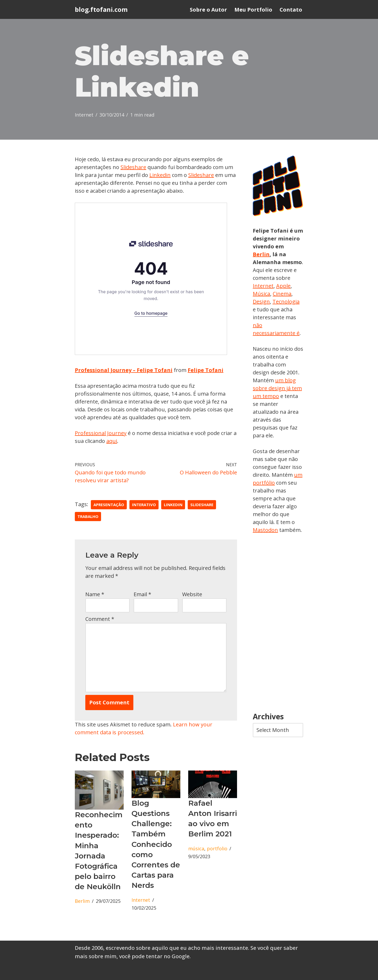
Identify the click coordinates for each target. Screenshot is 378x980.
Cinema (282, 294)
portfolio (217, 848)
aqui (112, 441)
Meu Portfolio (253, 10)
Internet (84, 115)
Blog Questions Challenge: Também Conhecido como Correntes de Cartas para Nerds (156, 844)
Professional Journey (101, 433)
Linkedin (160, 175)
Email (142, 594)
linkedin (173, 505)
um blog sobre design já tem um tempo (277, 388)
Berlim (82, 901)
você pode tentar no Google (154, 956)
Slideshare (133, 167)
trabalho (88, 516)
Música (261, 294)
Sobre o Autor (208, 10)
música (196, 848)
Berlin (261, 254)
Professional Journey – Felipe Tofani (124, 370)
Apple (283, 286)
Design (261, 302)
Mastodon (265, 530)
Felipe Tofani (206, 370)
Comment (100, 619)
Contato (291, 10)
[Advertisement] (278, 623)
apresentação (109, 505)
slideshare (202, 505)
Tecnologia (286, 302)
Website (192, 594)
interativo (144, 505)
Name (95, 594)
